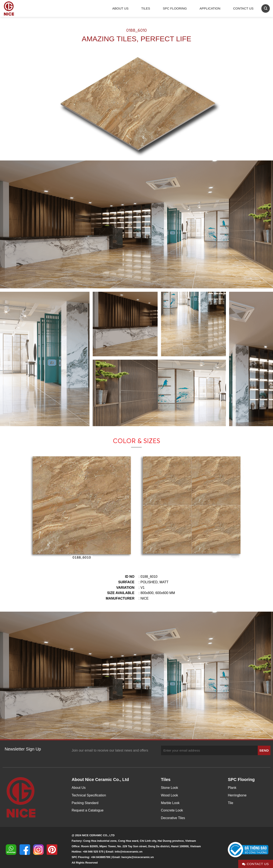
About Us (120, 8)
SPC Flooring (175, 8)
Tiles (146, 8)
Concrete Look (172, 810)
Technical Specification (89, 795)
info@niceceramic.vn (129, 852)
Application (210, 8)
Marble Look (170, 803)
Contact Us (243, 8)
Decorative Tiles (173, 818)
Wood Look (170, 795)
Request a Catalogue (88, 810)
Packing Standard (85, 803)
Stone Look (170, 788)
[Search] (266, 8)
